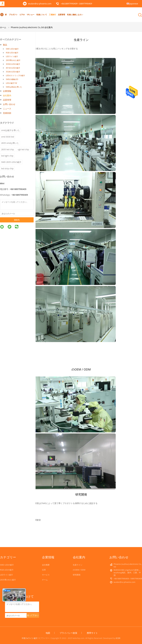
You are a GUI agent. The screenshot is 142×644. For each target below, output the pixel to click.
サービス (46, 575)
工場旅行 (52, 15)
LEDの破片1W (11, 83)
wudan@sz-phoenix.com (40, 4)
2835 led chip (8, 149)
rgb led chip (23, 149)
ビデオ (22, 15)
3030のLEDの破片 (13, 64)
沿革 (44, 570)
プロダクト (13, 15)
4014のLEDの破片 (13, 68)
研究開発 (77, 575)
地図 (48, 633)
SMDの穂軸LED (12, 79)
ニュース (7, 109)
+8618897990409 (18, 189)
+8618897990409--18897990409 (76, 4)
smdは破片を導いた (10, 130)
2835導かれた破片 (13, 60)
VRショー (31, 15)
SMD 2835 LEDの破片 (11, 162)
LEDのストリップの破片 (15, 75)
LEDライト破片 (12, 56)
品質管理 (62, 15)
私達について (42, 15)
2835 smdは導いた (10, 143)
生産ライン (78, 565)
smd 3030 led (8, 137)
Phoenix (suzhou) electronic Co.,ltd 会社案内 (32, 27)
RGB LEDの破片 (12, 53)
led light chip (7, 156)
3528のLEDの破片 (13, 72)
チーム (45, 580)
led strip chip (7, 168)
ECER (118, 638)
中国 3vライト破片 (30, 638)
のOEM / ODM (79, 570)
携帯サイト (92, 633)
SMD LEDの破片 (12, 49)
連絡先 (17, 220)
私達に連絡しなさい (75, 15)
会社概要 (46, 565)
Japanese (134, 4)
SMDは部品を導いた (14, 87)
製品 (5, 45)
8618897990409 (20, 195)
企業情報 (7, 91)
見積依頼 (7, 113)
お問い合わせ (9, 104)
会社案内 (7, 95)
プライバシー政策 (68, 633)
